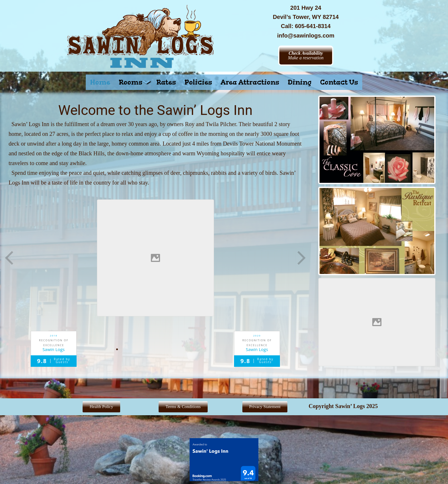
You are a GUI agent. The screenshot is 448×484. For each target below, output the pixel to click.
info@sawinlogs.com (306, 36)
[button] (133, 82)
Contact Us (339, 82)
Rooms (133, 82)
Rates (166, 82)
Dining (300, 82)
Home (100, 82)
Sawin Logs (53, 349)
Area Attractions (250, 82)
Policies (198, 82)
